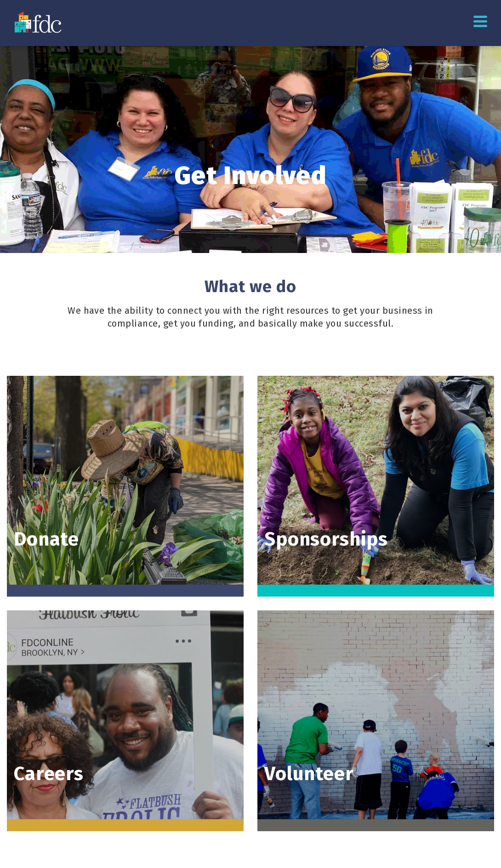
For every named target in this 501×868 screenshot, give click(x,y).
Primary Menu (480, 21)
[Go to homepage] (39, 22)
